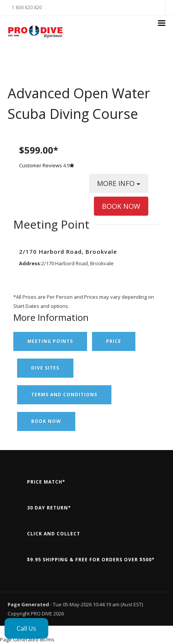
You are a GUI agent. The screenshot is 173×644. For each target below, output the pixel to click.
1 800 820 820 (27, 7)
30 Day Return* (49, 508)
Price (114, 341)
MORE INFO (119, 186)
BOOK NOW (121, 206)
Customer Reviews (40, 165)
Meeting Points (50, 341)
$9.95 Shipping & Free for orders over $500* (91, 560)
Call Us (26, 628)
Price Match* (46, 482)
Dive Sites (45, 368)
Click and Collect (54, 534)
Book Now (46, 421)
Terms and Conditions (64, 395)
